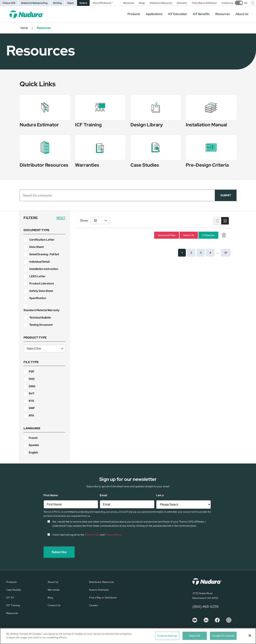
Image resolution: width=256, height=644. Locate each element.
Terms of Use (92, 535)
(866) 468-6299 (206, 607)
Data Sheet (37, 247)
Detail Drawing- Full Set (44, 254)
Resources (223, 14)
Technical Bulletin (40, 318)
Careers (93, 605)
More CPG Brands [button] (102, 3)
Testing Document (41, 325)
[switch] (241, 3)
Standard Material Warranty (42, 310)
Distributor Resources (161, 3)
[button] (253, 3)
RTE (31, 401)
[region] (128, 636)
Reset (61, 218)
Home (24, 28)
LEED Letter (37, 276)
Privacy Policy (113, 535)
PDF (32, 371)
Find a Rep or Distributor (204, 3)
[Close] (250, 635)
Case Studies (14, 590)
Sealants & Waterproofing (34, 3)
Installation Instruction (44, 269)
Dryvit (71, 3)
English (33, 452)
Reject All (195, 636)
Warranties (128, 3)
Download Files (167, 235)
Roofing (57, 3)
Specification (38, 298)
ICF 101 (10, 598)
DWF (32, 408)
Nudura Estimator (99, 590)
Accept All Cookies (223, 636)
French (33, 438)
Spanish (34, 445)
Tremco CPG (9, 3)
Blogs (142, 3)
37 (226, 253)
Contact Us (228, 3)
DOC (32, 379)
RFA (31, 415)
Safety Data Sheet (41, 291)
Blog (50, 598)
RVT (32, 393)
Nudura (83, 3)
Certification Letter (42, 240)
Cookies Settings (167, 636)
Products (134, 14)
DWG (32, 386)
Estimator (182, 3)
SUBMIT (226, 195)
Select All (189, 235)
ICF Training (13, 605)
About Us (242, 14)
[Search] (117, 195)
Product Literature (42, 283)
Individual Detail (39, 262)
